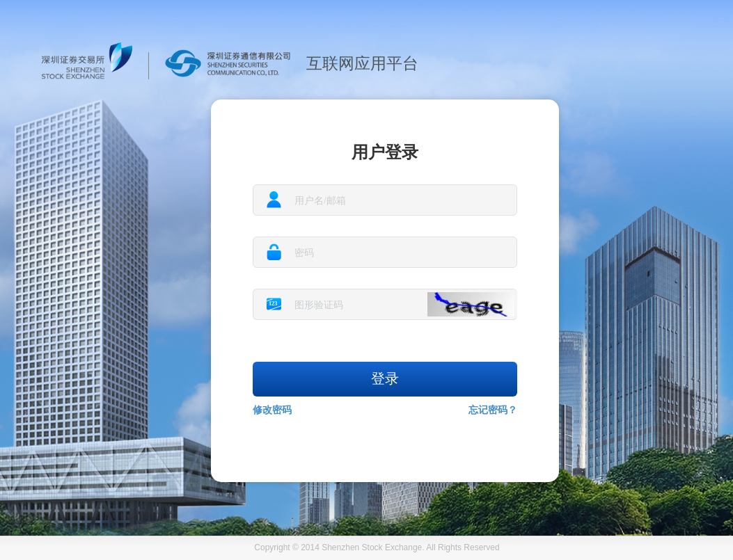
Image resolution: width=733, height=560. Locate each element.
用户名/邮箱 (320, 201)
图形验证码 (319, 305)
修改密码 (272, 410)
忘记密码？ (493, 410)
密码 (304, 253)
